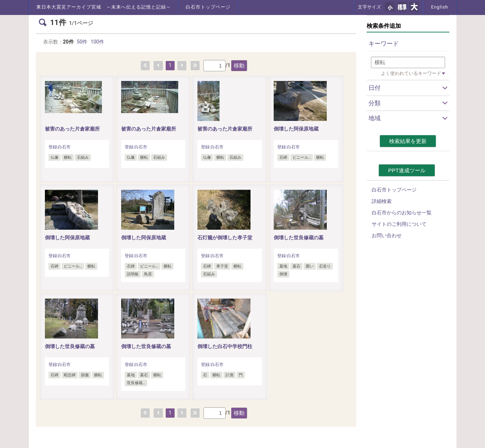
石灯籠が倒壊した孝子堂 (225, 238)
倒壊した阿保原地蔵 (296, 129)
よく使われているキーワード (411, 73)
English (440, 7)
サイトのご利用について (399, 224)
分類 (375, 103)
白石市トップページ (208, 7)
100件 (97, 42)
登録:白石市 (60, 147)
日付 (375, 88)
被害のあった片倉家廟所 (72, 129)
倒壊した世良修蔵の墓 (299, 238)
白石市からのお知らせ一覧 (402, 213)
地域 (375, 118)
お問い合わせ (387, 235)
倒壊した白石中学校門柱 (225, 346)
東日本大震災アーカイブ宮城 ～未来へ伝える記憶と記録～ (104, 7)
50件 (82, 42)
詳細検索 (382, 201)
